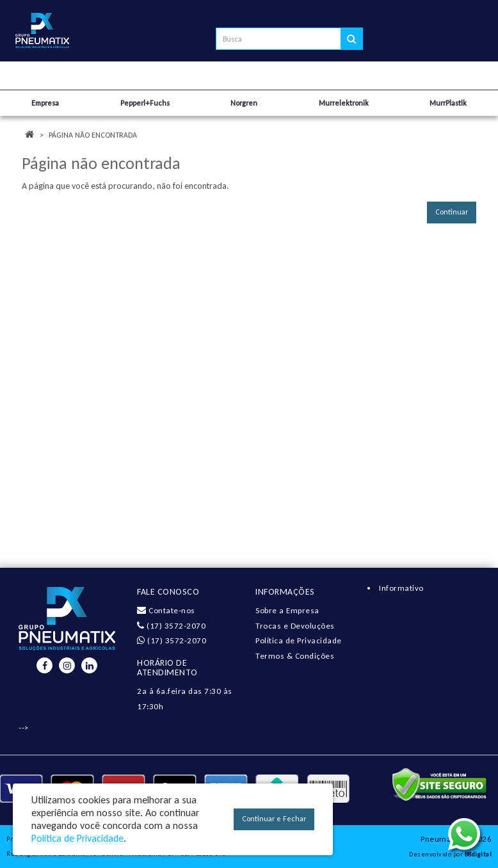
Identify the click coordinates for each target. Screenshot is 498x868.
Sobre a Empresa (287, 610)
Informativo (401, 588)
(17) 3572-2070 (171, 626)
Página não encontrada (93, 135)
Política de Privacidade (299, 640)
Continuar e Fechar (274, 819)
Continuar (452, 212)
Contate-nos (166, 610)
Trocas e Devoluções (295, 626)
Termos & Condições (295, 656)
